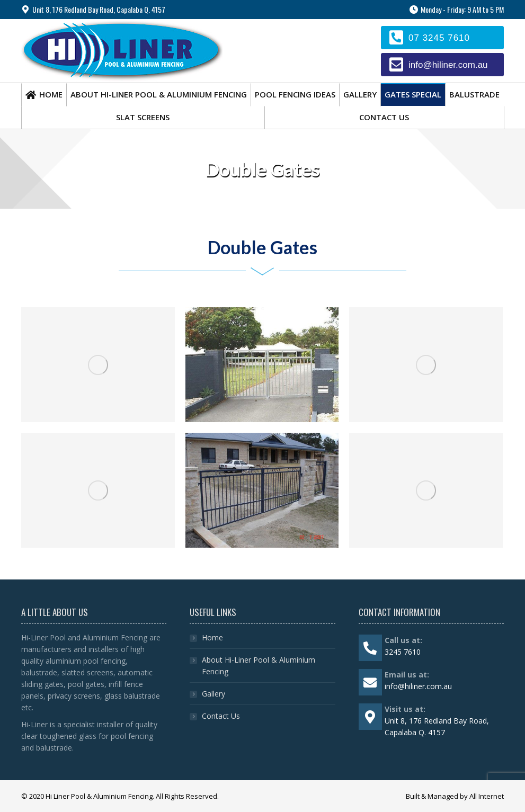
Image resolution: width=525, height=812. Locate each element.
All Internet (487, 796)
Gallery (213, 694)
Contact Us (221, 716)
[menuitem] (44, 95)
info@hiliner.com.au (448, 65)
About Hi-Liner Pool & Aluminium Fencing (259, 666)
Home (212, 637)
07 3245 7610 (439, 38)
